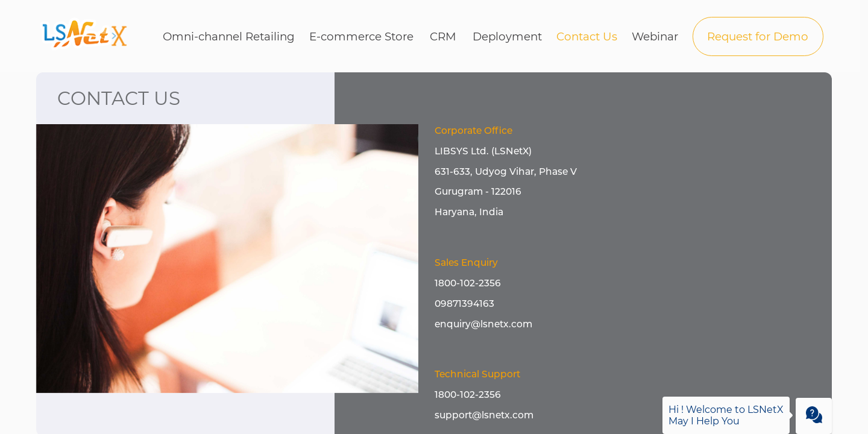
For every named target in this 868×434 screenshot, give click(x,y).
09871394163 (464, 303)
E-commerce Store (361, 36)
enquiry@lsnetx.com (483, 324)
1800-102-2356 (468, 283)
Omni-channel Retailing (229, 36)
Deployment (507, 36)
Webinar (655, 36)
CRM (443, 36)
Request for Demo (758, 36)
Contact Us (587, 36)
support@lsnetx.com (484, 415)
